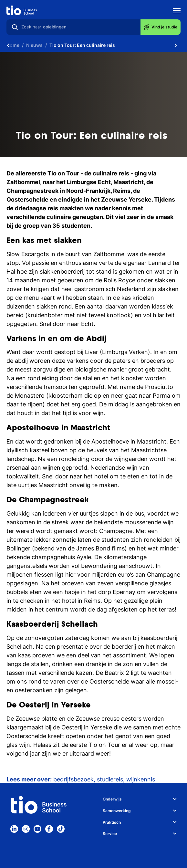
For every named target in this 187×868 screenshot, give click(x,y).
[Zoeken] (15, 27)
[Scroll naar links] (8, 45)
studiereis (110, 779)
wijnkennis (141, 779)
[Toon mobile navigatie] (177, 11)
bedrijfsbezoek (73, 779)
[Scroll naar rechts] (176, 45)
